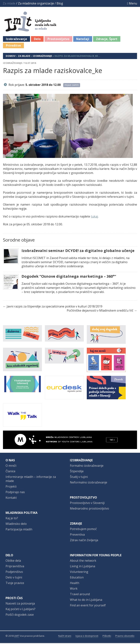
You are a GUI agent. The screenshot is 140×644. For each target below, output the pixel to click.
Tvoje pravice (15, 584)
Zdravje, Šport (107, 40)
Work (74, 589)
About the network (83, 561)
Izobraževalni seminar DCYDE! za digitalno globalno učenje (78, 252)
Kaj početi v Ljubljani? (20, 610)
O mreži (11, 467)
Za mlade (24, 57)
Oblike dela (13, 561)
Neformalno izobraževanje (89, 483)
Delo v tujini (14, 578)
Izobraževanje (17, 40)
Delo (37, 40)
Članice (10, 472)
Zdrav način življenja (84, 541)
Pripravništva (15, 567)
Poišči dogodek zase (20, 616)
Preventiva (77, 535)
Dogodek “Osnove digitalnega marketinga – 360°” (69, 277)
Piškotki (107, 637)
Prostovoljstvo (58, 40)
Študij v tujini (79, 478)
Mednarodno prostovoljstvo (89, 509)
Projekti (11, 487)
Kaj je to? (12, 519)
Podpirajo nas (15, 493)
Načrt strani (65, 637)
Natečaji (83, 40)
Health (75, 584)
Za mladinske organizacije (36, 3)
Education (77, 578)
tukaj (94, 217)
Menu (132, 3)
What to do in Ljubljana (86, 601)
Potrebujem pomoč (83, 530)
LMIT (17, 637)
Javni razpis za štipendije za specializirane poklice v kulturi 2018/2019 (55, 307)
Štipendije (77, 472)
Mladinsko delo (16, 525)
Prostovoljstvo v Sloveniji (87, 504)
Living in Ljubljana (83, 567)
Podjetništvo (14, 573)
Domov (11, 57)
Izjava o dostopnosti (87, 637)
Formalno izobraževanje (87, 467)
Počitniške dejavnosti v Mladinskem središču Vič (100, 311)
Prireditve (13, 46)
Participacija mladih (19, 530)
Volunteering (79, 573)
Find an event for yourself (88, 606)
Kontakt (11, 499)
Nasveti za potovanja (20, 604)
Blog (60, 3)
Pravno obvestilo (125, 637)
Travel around (80, 595)
